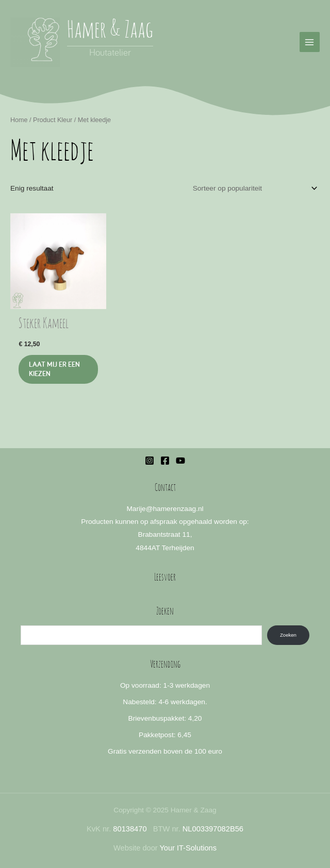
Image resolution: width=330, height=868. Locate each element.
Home (19, 120)
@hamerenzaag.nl (175, 509)
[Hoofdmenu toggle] (310, 42)
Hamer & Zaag (110, 31)
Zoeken (288, 635)
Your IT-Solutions (188, 848)
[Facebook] (165, 461)
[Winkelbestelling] (253, 188)
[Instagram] (150, 461)
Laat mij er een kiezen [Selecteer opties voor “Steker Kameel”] (54, 369)
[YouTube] (180, 461)
